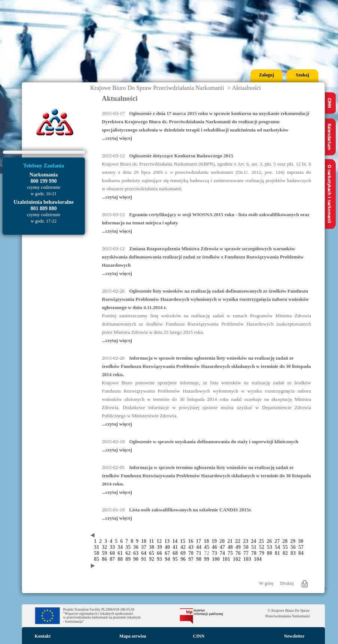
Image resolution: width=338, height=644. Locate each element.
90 (137, 559)
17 (200, 541)
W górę (266, 583)
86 (106, 559)
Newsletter (294, 636)
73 (216, 553)
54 (279, 547)
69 (184, 553)
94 (169, 559)
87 (114, 559)
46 (216, 547)
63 (137, 553)
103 (249, 559)
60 (114, 553)
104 (258, 559)
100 (217, 559)
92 (153, 559)
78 (255, 553)
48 (232, 547)
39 (161, 547)
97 (192, 559)
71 (200, 553)
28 (286, 541)
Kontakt (43, 636)
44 (200, 547)
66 (161, 553)
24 (255, 541)
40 (169, 547)
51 (255, 547)
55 (287, 547)
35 (129, 547)
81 (279, 553)
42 (184, 547)
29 (294, 541)
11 (153, 541)
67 (169, 553)
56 (294, 547)
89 (129, 559)
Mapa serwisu (133, 636)
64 (145, 553)
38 (153, 547)
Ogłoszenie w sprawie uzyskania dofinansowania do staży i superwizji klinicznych (214, 442)
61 (121, 553)
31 (98, 547)
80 (271, 553)
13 (168, 541)
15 (184, 541)
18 (208, 541)
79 (263, 553)
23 (247, 541)
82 (287, 553)
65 (153, 553)
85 (98, 559)
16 (192, 541)
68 (176, 553)
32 (106, 547)
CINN (199, 636)
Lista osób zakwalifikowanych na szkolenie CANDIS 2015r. (191, 510)
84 (302, 553)
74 (224, 553)
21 (231, 541)
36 (137, 547)
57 (302, 547)
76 (239, 553)
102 (238, 559)
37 (145, 547)
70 (192, 553)
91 (145, 559)
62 (129, 553)
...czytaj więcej (117, 138)
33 (114, 547)
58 (98, 553)
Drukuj (287, 583)
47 (224, 547)
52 (263, 547)
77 (247, 553)
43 (192, 547)
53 (271, 547)
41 (176, 547)
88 (121, 559)
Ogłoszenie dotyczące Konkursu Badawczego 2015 (181, 156)
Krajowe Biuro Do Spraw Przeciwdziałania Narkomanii (157, 88)
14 (176, 541)
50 (247, 547)
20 (223, 541)
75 (232, 553)
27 (278, 541)
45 (208, 547)
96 (184, 559)
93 (161, 559)
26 (270, 541)
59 (106, 553)
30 (301, 541)
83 (294, 553)
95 (176, 559)
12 (160, 541)
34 (121, 547)
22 (239, 541)
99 (208, 559)
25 (263, 541)
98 (200, 559)
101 (228, 559)
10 (145, 541)
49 (239, 547)
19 (215, 541)
